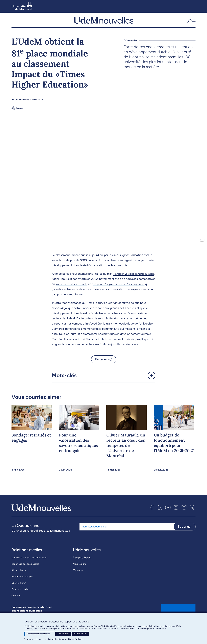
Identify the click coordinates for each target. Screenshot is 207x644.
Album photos (19, 576)
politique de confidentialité (46, 639)
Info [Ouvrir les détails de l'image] (202, 246)
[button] (191, 23)
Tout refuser (63, 634)
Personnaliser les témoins (39, 634)
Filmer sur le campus (22, 582)
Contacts (16, 601)
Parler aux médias (20, 595)
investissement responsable (91, 290)
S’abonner (78, 576)
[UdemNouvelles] (103, 23)
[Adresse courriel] (126, 532)
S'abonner (184, 532)
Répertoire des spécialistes (25, 570)
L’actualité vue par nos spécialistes (29, 563)
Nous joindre (79, 570)
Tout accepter (80, 634)
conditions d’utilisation (74, 639)
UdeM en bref (19, 589)
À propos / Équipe (82, 563)
